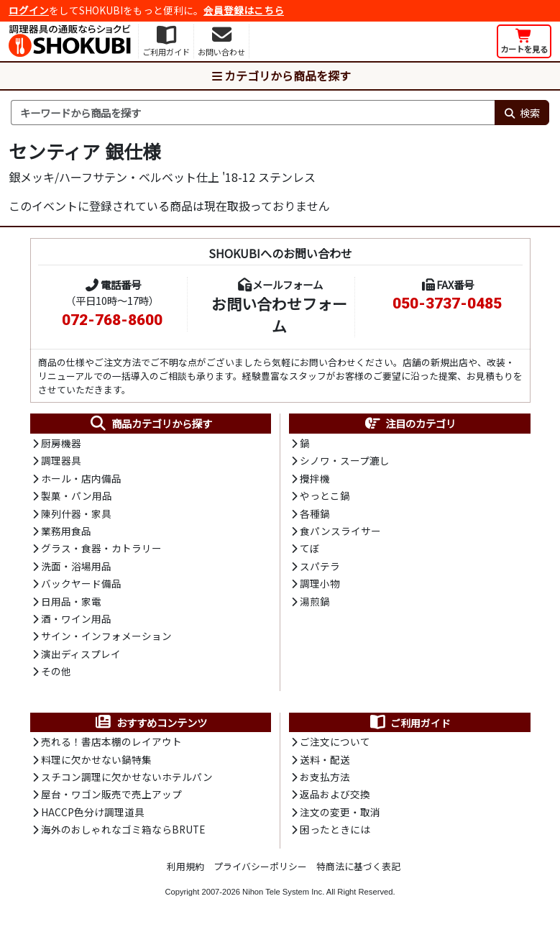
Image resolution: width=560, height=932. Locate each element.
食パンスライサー (340, 531)
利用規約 (185, 866)
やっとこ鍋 (325, 495)
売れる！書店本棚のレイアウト (111, 741)
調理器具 (61, 460)
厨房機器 (61, 443)
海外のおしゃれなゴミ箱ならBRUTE (123, 829)
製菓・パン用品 (77, 495)
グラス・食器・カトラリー (101, 548)
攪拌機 (315, 478)
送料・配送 (325, 759)
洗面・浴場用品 (76, 566)
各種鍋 (315, 513)
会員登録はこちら (244, 10)
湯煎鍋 (315, 601)
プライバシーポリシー (260, 866)
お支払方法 (325, 777)
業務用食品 (66, 531)
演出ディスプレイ (81, 654)
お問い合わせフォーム (279, 315)
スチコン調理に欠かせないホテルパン (127, 777)
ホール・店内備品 (81, 478)
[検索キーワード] (253, 113)
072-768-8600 (112, 320)
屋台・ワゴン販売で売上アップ (111, 794)
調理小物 (320, 583)
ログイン (29, 10)
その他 (56, 671)
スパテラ (320, 566)
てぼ (310, 548)
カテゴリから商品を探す (280, 76)
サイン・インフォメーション (106, 636)
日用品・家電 (71, 601)
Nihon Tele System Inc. (283, 892)
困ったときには (335, 829)
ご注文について (335, 741)
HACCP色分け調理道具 (93, 812)
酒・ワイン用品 (76, 618)
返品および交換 (335, 794)
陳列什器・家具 (76, 513)
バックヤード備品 (81, 583)
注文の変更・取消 (340, 812)
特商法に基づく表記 (358, 866)
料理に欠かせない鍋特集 (96, 759)
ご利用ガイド (409, 723)
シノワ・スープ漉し (345, 460)
